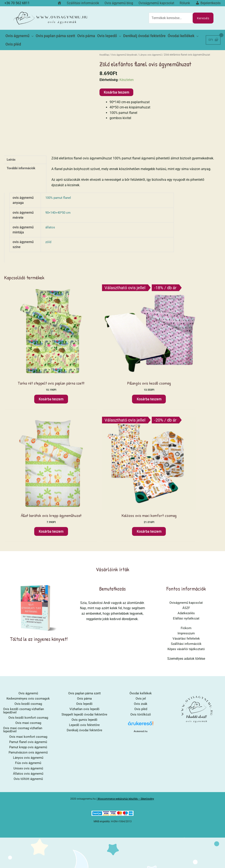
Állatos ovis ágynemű (28, 606)
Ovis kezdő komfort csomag (28, 549)
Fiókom (186, 457)
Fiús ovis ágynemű (28, 595)
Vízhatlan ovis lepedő (84, 540)
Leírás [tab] (12, 153)
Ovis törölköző (141, 545)
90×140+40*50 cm (59, 205)
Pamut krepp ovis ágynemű (28, 579)
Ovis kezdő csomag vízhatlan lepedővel (25, 541)
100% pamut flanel (59, 191)
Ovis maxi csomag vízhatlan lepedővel (24, 561)
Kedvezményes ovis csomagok (28, 529)
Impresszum (186, 463)
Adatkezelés (186, 442)
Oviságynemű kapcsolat (186, 431)
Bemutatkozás (112, 417)
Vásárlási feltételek (186, 468)
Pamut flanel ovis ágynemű (28, 574)
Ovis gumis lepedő (84, 551)
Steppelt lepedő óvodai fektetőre (84, 545)
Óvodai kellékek (141, 523)
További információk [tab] (22, 162)
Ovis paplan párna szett (84, 523)
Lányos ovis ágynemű (156, 48)
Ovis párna (84, 529)
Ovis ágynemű (28, 523)
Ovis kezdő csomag (28, 534)
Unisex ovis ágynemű (28, 601)
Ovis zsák (141, 534)
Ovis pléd (141, 540)
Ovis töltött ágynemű (28, 612)
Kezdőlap (105, 48)
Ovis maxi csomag (28, 554)
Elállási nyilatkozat (186, 447)
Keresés (203, 16)
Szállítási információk (186, 473)
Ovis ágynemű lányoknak (127, 48)
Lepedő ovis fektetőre (84, 556)
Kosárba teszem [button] (30, 356)
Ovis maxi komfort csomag (28, 568)
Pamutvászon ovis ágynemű (28, 585)
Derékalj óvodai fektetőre (84, 562)
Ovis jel (141, 529)
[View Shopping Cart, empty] (213, 34)
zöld (48, 235)
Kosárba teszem (116, 85)
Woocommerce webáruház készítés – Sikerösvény (126, 632)
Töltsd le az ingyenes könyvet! (39, 467)
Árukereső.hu (141, 562)
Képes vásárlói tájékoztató (186, 479)
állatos (50, 220)
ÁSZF (186, 437)
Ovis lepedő (84, 534)
